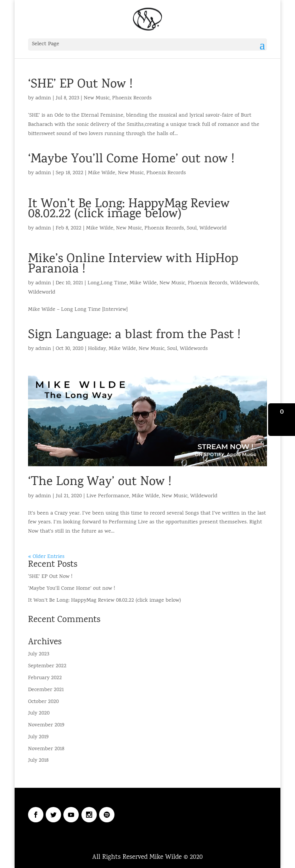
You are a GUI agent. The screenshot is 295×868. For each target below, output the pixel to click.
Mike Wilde (102, 173)
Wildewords (244, 283)
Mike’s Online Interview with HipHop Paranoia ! (133, 265)
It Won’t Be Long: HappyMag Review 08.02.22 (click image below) (129, 210)
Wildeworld (213, 229)
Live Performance (108, 496)
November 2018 (46, 749)
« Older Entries (46, 557)
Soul (192, 229)
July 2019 (38, 737)
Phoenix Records (132, 98)
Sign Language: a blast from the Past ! (134, 336)
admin (43, 98)
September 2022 (47, 666)
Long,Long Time (107, 283)
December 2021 (46, 690)
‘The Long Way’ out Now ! (100, 483)
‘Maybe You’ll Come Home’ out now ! (131, 160)
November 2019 (46, 725)
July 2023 (39, 654)
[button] (282, 420)
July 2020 (39, 714)
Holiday (97, 349)
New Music (97, 98)
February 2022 (45, 678)
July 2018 (38, 761)
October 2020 (43, 702)
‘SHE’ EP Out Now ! (80, 85)
